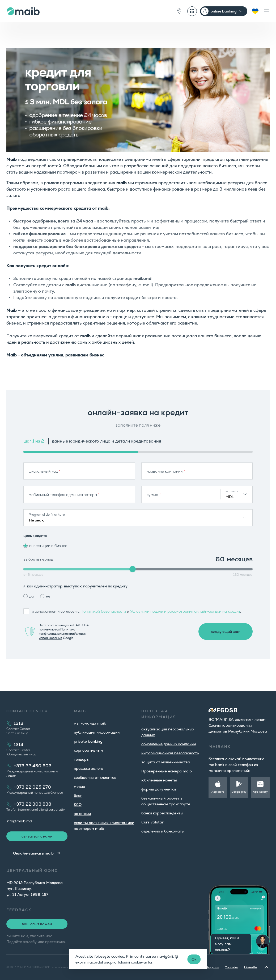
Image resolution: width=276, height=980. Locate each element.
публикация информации (97, 732)
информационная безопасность (170, 753)
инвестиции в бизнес (48, 546)
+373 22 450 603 (33, 766)
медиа (80, 786)
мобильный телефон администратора (64, 495)
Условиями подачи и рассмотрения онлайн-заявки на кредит (185, 611)
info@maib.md (19, 821)
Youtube (231, 967)
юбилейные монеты (159, 780)
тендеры (82, 759)
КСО (78, 805)
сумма (154, 495)
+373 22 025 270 (32, 787)
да (31, 596)
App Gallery (260, 792)
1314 (19, 745)
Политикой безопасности (103, 611)
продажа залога (89, 768)
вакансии (82, 814)
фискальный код (44, 471)
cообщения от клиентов (95, 777)
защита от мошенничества (166, 762)
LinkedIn (250, 967)
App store (218, 792)
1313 (19, 723)
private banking (88, 741)
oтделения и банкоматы (163, 831)
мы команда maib (90, 723)
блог (78, 796)
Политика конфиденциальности (57, 632)
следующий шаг (226, 632)
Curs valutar (152, 822)
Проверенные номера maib (167, 771)
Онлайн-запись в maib (33, 853)
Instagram (211, 967)
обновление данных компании (169, 744)
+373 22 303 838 (33, 804)
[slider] (133, 569)
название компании (166, 471)
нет (49, 596)
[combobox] (236, 494)
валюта (232, 491)
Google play (239, 792)
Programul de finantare (47, 515)
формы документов (159, 789)
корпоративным (88, 750)
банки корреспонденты (162, 813)
